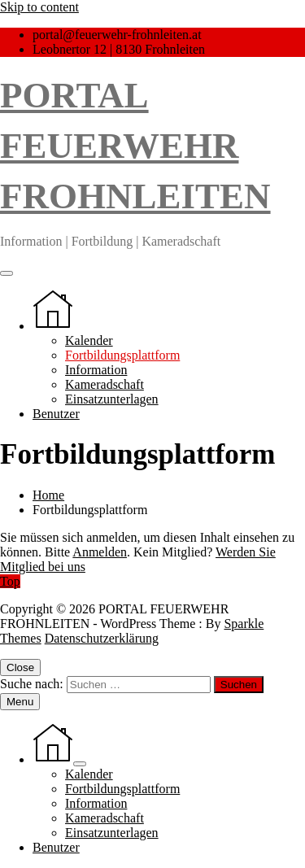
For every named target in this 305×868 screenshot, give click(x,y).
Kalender (89, 340)
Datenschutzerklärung (102, 638)
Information (96, 370)
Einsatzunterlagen (112, 399)
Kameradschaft (105, 384)
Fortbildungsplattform (122, 355)
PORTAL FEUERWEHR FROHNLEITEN (135, 146)
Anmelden (100, 552)
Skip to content (39, 7)
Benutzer (56, 414)
